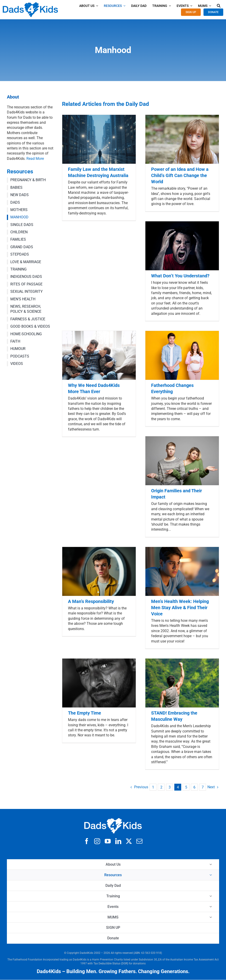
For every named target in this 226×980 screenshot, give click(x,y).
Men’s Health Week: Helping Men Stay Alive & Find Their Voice (180, 608)
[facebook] (87, 841)
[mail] (139, 841)
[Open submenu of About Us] (211, 864)
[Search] (219, 6)
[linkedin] (118, 841)
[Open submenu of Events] (211, 907)
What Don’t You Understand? (180, 276)
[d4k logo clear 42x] (30, 4)
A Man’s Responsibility (91, 601)
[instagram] (97, 841)
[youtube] (108, 841)
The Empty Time (85, 713)
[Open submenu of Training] (211, 896)
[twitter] (129, 841)
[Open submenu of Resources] (211, 875)
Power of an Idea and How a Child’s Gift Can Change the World (180, 175)
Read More (35, 159)
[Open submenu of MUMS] (211, 917)
